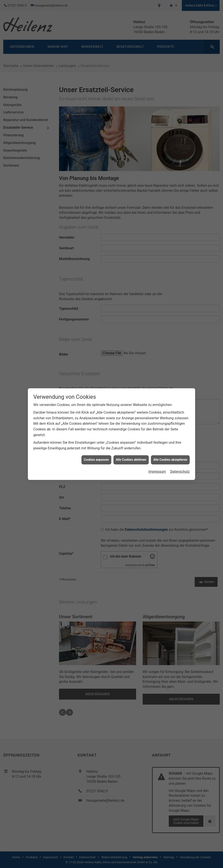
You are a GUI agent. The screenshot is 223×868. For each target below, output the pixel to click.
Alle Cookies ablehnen (131, 433)
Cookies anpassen (96, 433)
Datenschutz (180, 445)
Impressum (157, 445)
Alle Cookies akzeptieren (170, 433)
